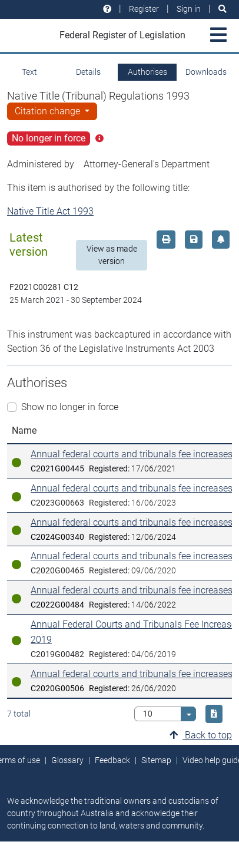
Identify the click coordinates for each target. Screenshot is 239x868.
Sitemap (156, 760)
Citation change (49, 111)
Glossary (67, 760)
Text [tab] (29, 72)
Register (144, 9)
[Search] (223, 9)
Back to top (201, 735)
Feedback (112, 760)
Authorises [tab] (147, 72)
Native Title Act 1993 (50, 211)
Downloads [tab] (206, 72)
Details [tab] (88, 72)
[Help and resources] (107, 9)
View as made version (112, 255)
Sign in (189, 9)
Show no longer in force (70, 407)
